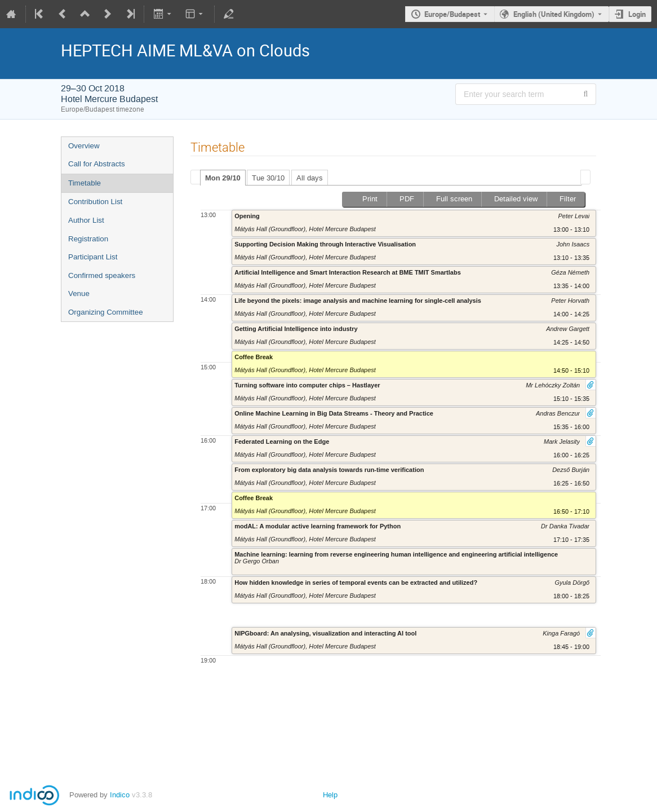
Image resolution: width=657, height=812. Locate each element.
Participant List (93, 257)
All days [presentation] (310, 178)
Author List (86, 220)
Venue (79, 294)
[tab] (223, 178)
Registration (88, 239)
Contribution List (95, 202)
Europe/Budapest (452, 14)
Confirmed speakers (102, 275)
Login (637, 14)
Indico (120, 795)
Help (330, 795)
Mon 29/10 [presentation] (223, 178)
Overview (84, 146)
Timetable (85, 183)
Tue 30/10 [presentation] (268, 178)
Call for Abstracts (97, 164)
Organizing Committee (106, 312)
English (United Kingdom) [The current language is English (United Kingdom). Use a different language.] (554, 14)
